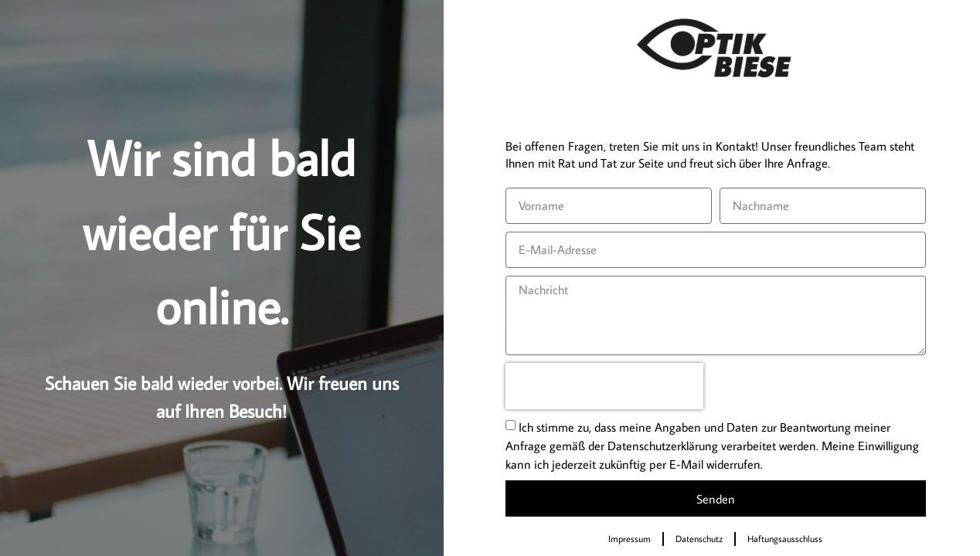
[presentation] (604, 386)
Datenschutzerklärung (663, 446)
